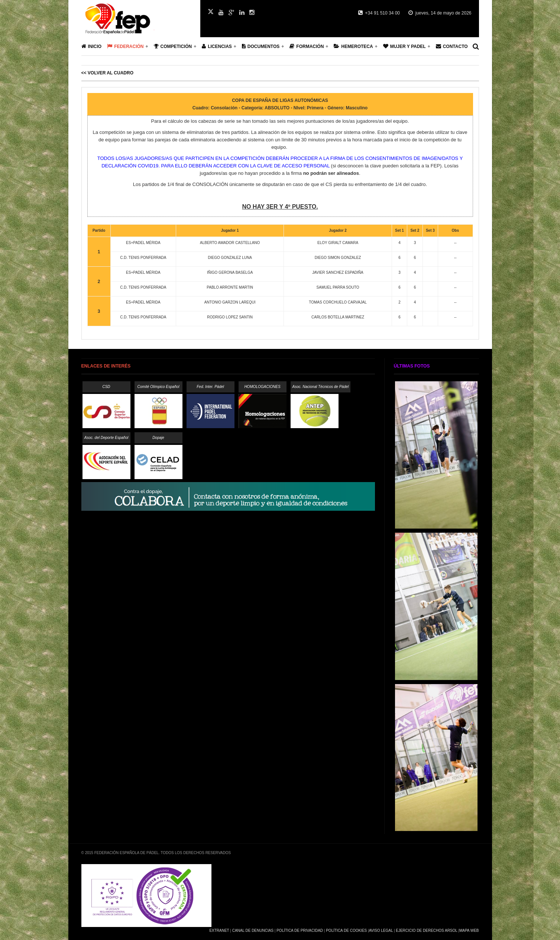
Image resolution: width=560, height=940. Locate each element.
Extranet (219, 931)
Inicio (92, 46)
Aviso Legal (381, 931)
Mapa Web (469, 931)
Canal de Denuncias (253, 931)
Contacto (452, 46)
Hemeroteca (353, 46)
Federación (125, 46)
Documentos (261, 46)
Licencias (217, 46)
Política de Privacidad (300, 931)
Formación (307, 46)
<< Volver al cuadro (107, 73)
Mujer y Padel (404, 46)
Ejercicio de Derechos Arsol (426, 931)
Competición (173, 46)
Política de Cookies (346, 931)
